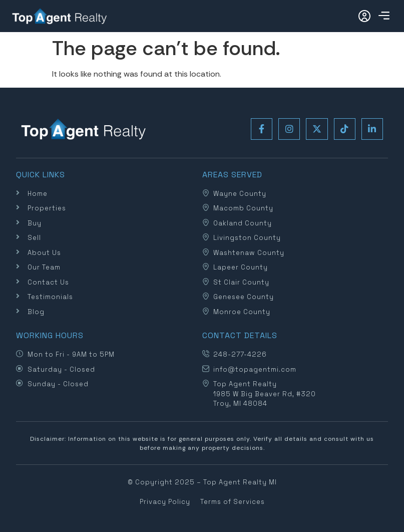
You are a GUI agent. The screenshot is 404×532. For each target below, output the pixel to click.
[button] (384, 16)
